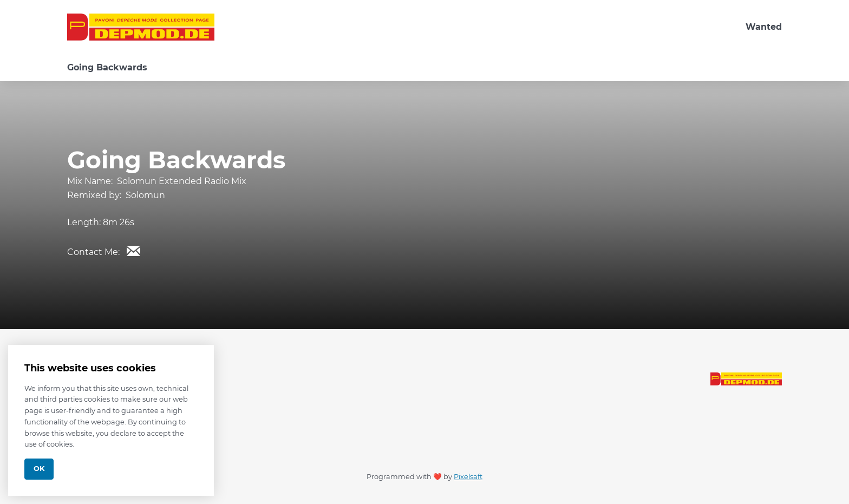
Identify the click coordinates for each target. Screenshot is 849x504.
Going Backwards (107, 67)
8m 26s (119, 222)
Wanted (764, 27)
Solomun (145, 195)
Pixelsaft (468, 477)
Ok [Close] (39, 469)
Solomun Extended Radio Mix (182, 181)
